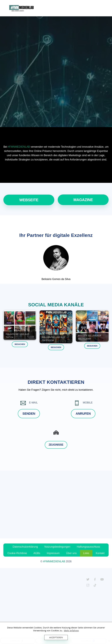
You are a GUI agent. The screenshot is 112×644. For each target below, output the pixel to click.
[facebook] (95, 579)
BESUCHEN (20, 344)
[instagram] (88, 585)
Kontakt (100, 553)
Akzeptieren (56, 637)
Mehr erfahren (71, 630)
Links (86, 553)
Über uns (71, 553)
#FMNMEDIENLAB (19, 147)
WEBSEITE (29, 200)
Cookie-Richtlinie (17, 553)
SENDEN (29, 414)
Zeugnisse (56, 445)
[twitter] (88, 579)
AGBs (37, 553)
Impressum (53, 553)
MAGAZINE (83, 200)
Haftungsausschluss (88, 547)
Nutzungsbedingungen (57, 547)
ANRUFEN (83, 414)
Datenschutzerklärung (25, 547)
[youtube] (102, 579)
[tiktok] (95, 585)
